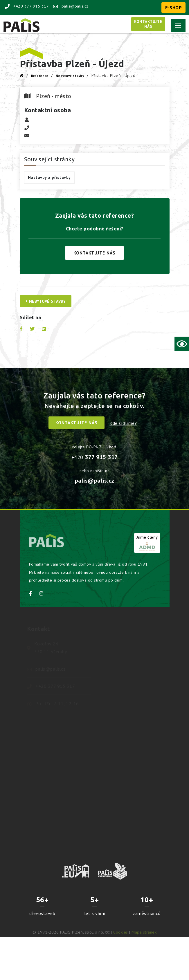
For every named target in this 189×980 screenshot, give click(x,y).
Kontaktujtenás (148, 24)
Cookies (121, 932)
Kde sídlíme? (123, 423)
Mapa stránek (144, 932)
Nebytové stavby (70, 76)
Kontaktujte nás (94, 253)
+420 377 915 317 (27, 6)
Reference (40, 76)
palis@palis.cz (71, 6)
